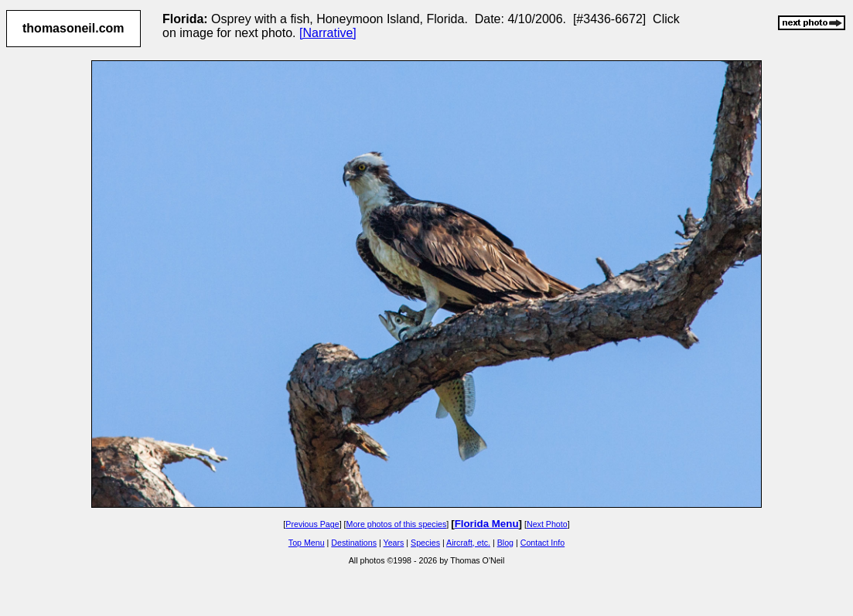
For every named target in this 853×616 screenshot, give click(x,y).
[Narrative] (328, 33)
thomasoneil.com (73, 28)
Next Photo (547, 524)
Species (425, 543)
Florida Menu (487, 524)
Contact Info (543, 543)
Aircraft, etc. (468, 543)
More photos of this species (397, 524)
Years (394, 543)
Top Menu (307, 543)
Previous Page (312, 524)
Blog (505, 543)
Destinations (354, 543)
